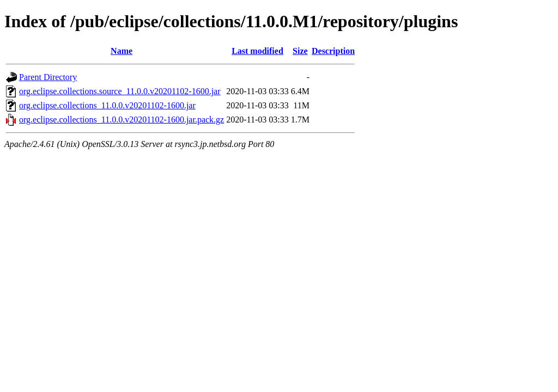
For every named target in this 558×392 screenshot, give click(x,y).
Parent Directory (48, 77)
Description (333, 51)
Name (122, 51)
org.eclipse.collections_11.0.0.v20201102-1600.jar (107, 105)
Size (300, 51)
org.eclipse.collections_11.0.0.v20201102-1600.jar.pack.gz (122, 120)
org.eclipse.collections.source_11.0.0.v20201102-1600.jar (120, 91)
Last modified (257, 51)
